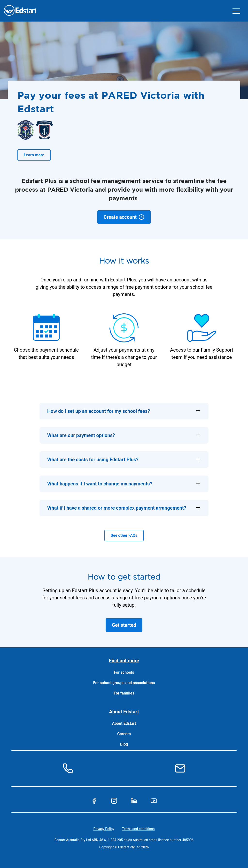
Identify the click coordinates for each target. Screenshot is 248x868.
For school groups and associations (124, 683)
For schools (124, 672)
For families (124, 693)
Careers (124, 734)
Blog (124, 744)
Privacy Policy (104, 829)
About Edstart (124, 723)
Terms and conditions (138, 829)
